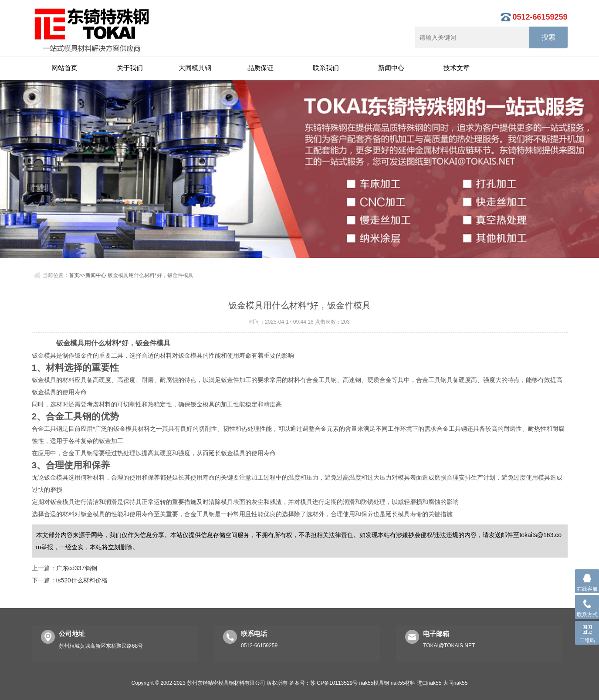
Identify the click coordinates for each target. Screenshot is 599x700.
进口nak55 (429, 683)
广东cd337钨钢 (77, 568)
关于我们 (130, 68)
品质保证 (261, 68)
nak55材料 (403, 683)
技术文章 (457, 68)
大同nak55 (455, 683)
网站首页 (64, 68)
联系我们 (326, 68)
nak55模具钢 (374, 683)
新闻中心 (391, 68)
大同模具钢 (195, 68)
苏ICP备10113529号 (334, 683)
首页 (74, 275)
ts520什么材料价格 (82, 580)
